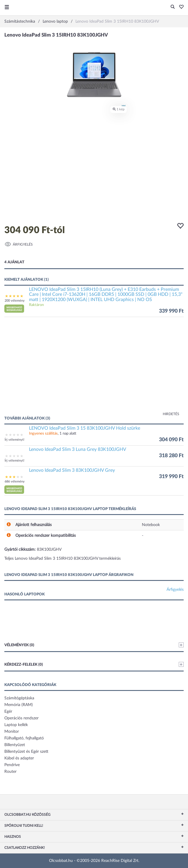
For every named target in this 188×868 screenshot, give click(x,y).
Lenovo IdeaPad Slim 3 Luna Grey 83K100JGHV (78, 449)
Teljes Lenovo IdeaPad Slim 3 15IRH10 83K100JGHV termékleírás (63, 559)
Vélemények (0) (94, 645)
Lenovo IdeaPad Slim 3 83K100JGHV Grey (72, 470)
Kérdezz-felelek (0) (94, 664)
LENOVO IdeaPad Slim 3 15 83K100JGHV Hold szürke (85, 428)
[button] (180, 7)
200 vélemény (15, 301)
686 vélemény (15, 481)
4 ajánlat (14, 262)
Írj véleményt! (15, 440)
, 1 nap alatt (53, 434)
